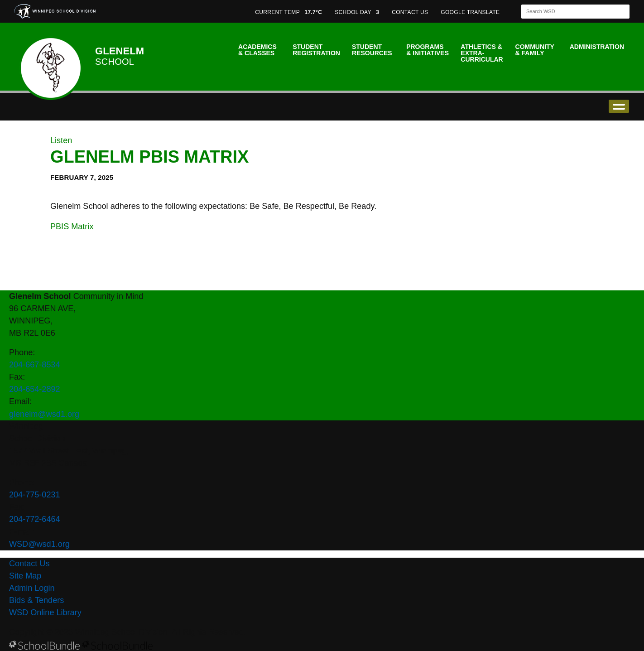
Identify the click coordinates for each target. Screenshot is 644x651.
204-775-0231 (35, 495)
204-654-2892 (35, 389)
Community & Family (535, 50)
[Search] (567, 12)
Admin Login (32, 588)
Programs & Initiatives (428, 50)
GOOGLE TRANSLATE (471, 12)
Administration (597, 47)
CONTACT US (410, 12)
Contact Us (29, 564)
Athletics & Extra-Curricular (482, 53)
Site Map (25, 576)
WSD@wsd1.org (39, 544)
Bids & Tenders (36, 600)
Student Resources (372, 50)
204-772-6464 (35, 519)
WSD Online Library (45, 612)
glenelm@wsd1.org (44, 414)
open (619, 106)
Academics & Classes (257, 50)
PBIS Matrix (72, 227)
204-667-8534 (35, 365)
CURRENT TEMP (288, 12)
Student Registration (316, 50)
